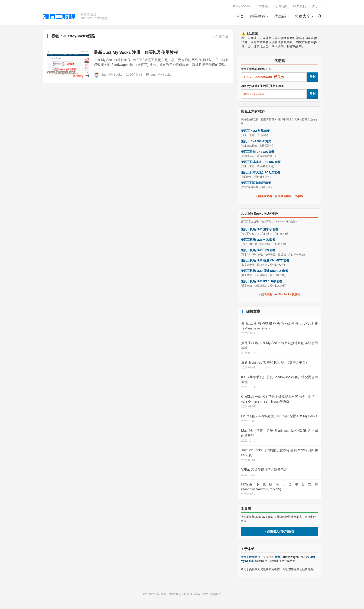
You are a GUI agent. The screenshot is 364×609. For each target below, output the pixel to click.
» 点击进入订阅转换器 (280, 531)
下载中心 (262, 6)
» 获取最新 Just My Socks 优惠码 (279, 294)
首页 (240, 16)
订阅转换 (281, 6)
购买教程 (258, 16)
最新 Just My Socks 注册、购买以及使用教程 (136, 52)
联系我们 (300, 6)
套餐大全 (302, 16)
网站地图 (216, 594)
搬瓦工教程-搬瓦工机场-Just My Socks (59, 16)
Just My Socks (239, 6)
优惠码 (280, 16)
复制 (312, 77)
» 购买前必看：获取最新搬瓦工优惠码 (280, 196)
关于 (315, 6)
